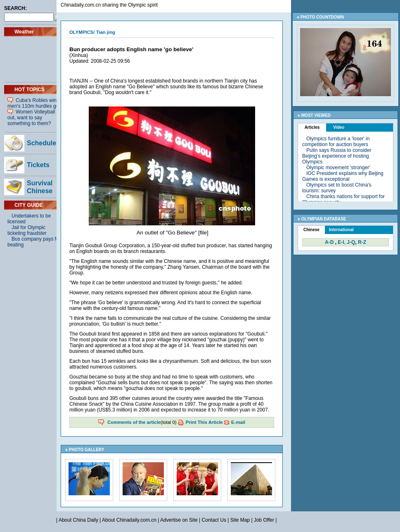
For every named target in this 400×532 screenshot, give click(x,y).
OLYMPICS (81, 32)
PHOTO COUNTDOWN (322, 17)
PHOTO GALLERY (87, 450)
